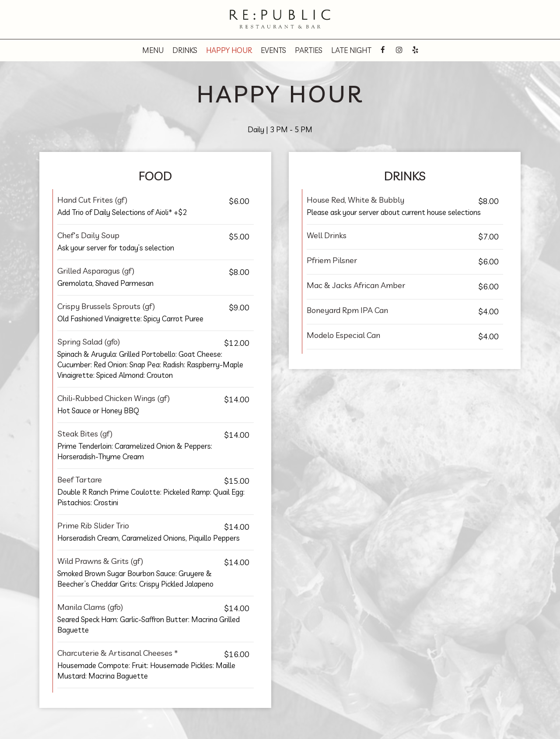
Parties (309, 50)
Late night (351, 50)
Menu (153, 50)
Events (273, 50)
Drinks (185, 50)
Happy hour (229, 50)
